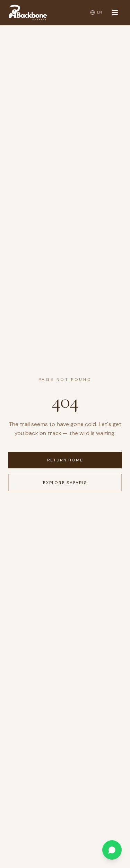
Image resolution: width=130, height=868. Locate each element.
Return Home (65, 460)
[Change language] (96, 12)
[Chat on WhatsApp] (112, 850)
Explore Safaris (65, 483)
